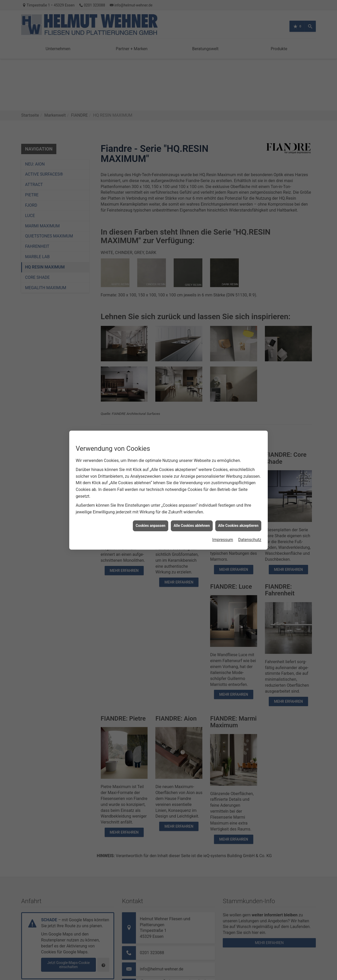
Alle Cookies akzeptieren (238, 526)
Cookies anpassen (151, 526)
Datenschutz (250, 540)
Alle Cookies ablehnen (192, 526)
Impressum (223, 540)
